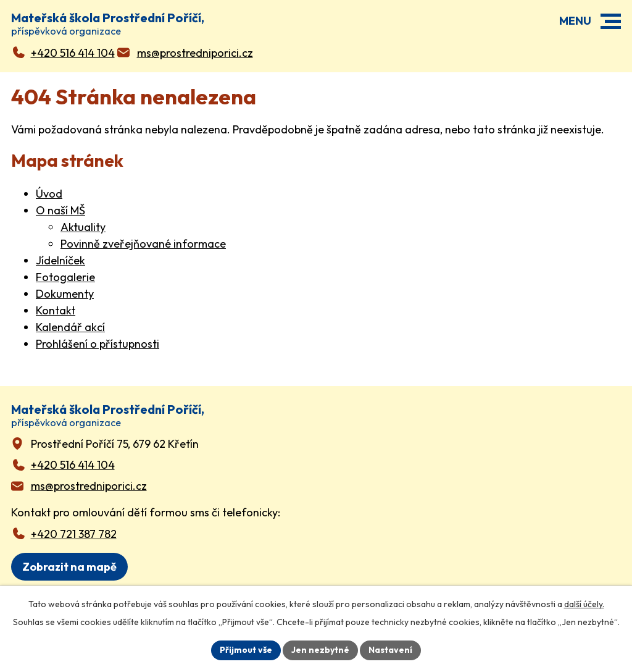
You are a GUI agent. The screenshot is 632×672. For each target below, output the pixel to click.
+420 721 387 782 (74, 534)
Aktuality (83, 227)
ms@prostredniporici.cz (89, 486)
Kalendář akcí (70, 327)
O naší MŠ (60, 210)
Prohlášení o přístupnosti (98, 344)
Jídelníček (60, 260)
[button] (611, 21)
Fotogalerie (65, 277)
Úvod (49, 194)
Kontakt (56, 310)
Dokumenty (65, 294)
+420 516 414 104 (73, 465)
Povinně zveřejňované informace (143, 244)
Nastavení (390, 650)
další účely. (584, 604)
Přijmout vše (246, 650)
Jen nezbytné (320, 650)
